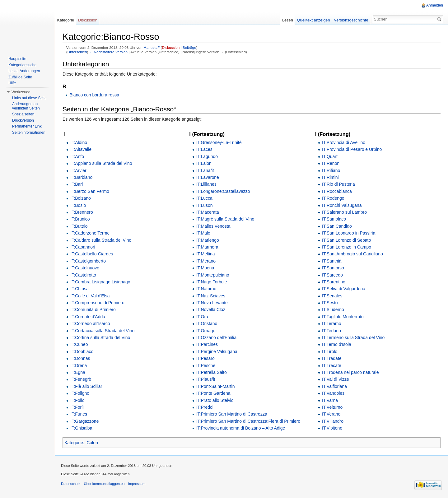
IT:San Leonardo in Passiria (349, 233)
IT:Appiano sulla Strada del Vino (101, 163)
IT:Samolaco (334, 219)
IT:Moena (205, 268)
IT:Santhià (332, 261)
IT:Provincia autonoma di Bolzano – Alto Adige (241, 428)
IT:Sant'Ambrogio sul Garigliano (352, 254)
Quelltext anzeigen (314, 20)
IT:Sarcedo (332, 275)
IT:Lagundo (207, 156)
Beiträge (189, 47)
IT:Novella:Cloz (211, 310)
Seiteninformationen (29, 133)
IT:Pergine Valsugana (217, 351)
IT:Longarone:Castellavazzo (223, 191)
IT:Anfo (77, 156)
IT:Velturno (332, 407)
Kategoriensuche (22, 65)
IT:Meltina (206, 254)
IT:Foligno (80, 393)
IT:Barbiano (81, 177)
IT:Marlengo (208, 240)
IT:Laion (204, 163)
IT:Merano (206, 261)
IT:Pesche (206, 365)
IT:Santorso (333, 268)
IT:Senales (332, 296)
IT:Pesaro (205, 358)
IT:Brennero (82, 212)
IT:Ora (202, 317)
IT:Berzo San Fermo (90, 191)
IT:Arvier (78, 170)
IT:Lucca (204, 198)
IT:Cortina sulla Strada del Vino (100, 337)
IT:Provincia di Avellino (344, 142)
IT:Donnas (80, 358)
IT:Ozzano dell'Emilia (217, 337)
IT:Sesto (330, 303)
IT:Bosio (78, 205)
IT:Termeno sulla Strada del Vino (353, 337)
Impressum (137, 484)
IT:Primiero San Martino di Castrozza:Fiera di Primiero (248, 421)
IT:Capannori (83, 247)
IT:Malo (203, 233)
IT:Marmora (207, 247)
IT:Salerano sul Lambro (344, 212)
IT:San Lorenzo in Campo (347, 247)
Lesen (288, 20)
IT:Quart (330, 156)
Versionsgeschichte (351, 20)
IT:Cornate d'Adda (88, 317)
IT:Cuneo (79, 344)
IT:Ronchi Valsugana (342, 205)
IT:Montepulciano (213, 275)
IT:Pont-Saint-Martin (216, 386)
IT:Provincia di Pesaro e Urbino (352, 149)
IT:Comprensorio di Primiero (97, 303)
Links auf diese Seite (29, 98)
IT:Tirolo (330, 351)
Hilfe (12, 83)
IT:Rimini (330, 177)
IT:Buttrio (79, 226)
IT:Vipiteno (332, 428)
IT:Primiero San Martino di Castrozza (232, 414)
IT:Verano (331, 414)
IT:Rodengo (333, 198)
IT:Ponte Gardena (213, 393)
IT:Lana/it (205, 170)
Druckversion (23, 120)
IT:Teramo (331, 323)
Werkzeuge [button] (21, 92)
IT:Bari (77, 184)
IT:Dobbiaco (82, 351)
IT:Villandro (333, 421)
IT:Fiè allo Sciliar (86, 386)
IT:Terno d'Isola (337, 344)
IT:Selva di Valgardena (344, 289)
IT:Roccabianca (337, 191)
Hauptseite (17, 59)
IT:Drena (79, 365)
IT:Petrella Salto (212, 372)
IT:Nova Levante (212, 303)
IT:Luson (205, 205)
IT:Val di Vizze (336, 379)
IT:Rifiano (331, 170)
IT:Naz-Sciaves (211, 296)
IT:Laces (204, 149)
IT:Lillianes (206, 184)
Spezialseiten (23, 114)
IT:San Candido (337, 226)
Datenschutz (71, 484)
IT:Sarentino (334, 282)
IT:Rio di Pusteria (338, 184)
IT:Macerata (208, 212)
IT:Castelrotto (83, 275)
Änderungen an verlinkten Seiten (26, 106)
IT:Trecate (332, 365)
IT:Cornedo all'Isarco (90, 323)
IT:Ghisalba (81, 428)
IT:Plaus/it (206, 379)
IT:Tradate (332, 358)
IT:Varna (330, 400)
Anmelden (435, 5)
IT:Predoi (205, 407)
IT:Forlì (77, 407)
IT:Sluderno (333, 310)
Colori (92, 443)
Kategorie (74, 443)
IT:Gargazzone (84, 421)
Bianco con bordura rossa (94, 95)
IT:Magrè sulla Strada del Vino (225, 219)
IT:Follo (77, 400)
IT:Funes (79, 414)
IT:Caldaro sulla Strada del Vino (101, 240)
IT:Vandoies (333, 393)
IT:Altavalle (81, 149)
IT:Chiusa (79, 289)
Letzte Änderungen (24, 71)
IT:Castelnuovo (85, 268)
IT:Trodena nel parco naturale (350, 372)
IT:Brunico (80, 219)
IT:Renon (331, 163)
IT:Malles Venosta (213, 226)
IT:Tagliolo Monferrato (343, 317)
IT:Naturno (206, 289)
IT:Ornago (206, 331)
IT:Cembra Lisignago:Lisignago (100, 282)
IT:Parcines (207, 344)
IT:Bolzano (80, 198)
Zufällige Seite (20, 77)
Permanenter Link (27, 126)
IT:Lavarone (208, 177)
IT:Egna (78, 372)
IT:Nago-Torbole (212, 282)
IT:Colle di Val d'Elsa (90, 296)
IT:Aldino (79, 142)
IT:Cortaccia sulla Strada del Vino (102, 331)
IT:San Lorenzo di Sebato (346, 240)
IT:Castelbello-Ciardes (92, 254)
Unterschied (77, 52)
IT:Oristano (207, 323)
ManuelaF (152, 47)
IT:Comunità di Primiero (93, 310)
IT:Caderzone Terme (90, 233)
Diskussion (171, 47)
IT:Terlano (331, 331)
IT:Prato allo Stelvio (215, 400)
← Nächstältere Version (108, 52)
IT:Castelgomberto (88, 261)
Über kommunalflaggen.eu (104, 484)
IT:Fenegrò (81, 379)
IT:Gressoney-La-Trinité (219, 142)
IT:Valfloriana (334, 386)
